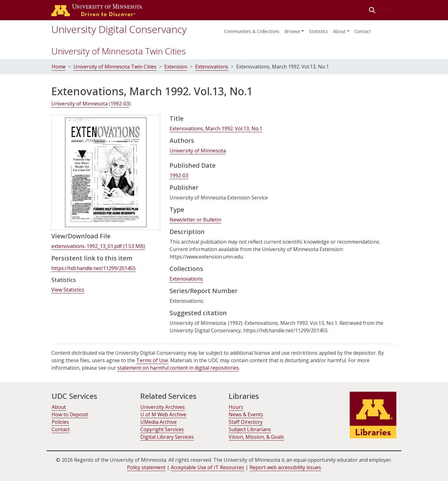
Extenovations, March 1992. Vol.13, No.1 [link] (216, 128)
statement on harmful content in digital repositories (178, 368)
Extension (176, 67)
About (59, 407)
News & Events (246, 414)
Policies (60, 422)
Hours (236, 407)
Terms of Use (152, 360)
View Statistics (68, 290)
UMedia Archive (159, 422)
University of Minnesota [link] (79, 104)
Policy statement (146, 467)
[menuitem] (294, 29)
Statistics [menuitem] (318, 31)
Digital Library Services (167, 437)
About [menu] (339, 31)
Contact (363, 31)
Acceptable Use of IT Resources (208, 467)
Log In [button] (385, 10)
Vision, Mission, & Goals (256, 437)
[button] (372, 10)
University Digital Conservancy (119, 29)
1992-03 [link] (120, 104)
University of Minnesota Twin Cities (119, 51)
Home (59, 67)
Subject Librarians (250, 429)
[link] (98, 246)
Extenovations (212, 67)
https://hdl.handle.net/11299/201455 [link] (93, 268)
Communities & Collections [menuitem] (252, 31)
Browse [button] (292, 31)
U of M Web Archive (163, 414)
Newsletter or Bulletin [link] (195, 220)
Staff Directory (246, 422)
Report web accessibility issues (285, 467)
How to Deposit (70, 414)
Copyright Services (162, 429)
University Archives (163, 407)
